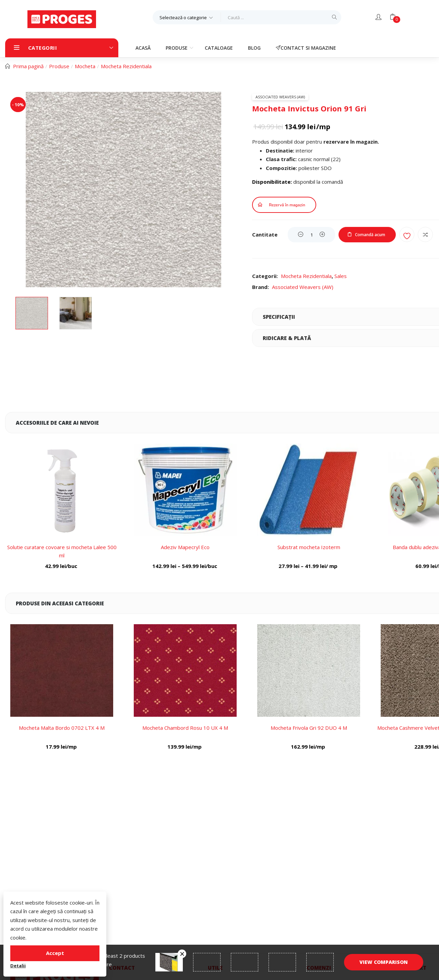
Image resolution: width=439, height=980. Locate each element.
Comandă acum (370, 235)
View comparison (384, 962)
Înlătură (182, 954)
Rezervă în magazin (287, 205)
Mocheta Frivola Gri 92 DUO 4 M (309, 728)
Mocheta (85, 66)
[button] (187, 17)
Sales (341, 276)
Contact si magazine (306, 48)
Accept (55, 953)
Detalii (18, 966)
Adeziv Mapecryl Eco (185, 547)
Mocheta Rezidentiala (126, 66)
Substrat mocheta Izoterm (309, 547)
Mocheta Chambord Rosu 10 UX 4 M (185, 728)
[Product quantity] (311, 235)
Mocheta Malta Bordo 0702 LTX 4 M (62, 728)
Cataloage (219, 48)
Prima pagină (28, 66)
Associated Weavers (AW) (280, 97)
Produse (177, 48)
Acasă (143, 48)
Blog (254, 48)
